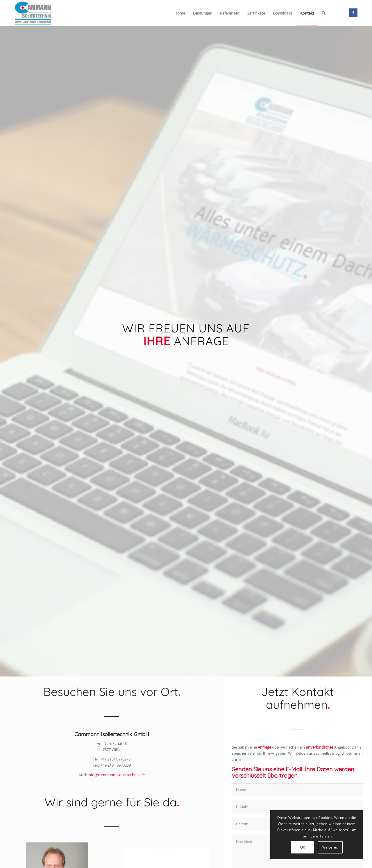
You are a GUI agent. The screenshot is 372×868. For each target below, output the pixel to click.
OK (303, 847)
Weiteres (330, 847)
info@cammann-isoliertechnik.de (116, 775)
